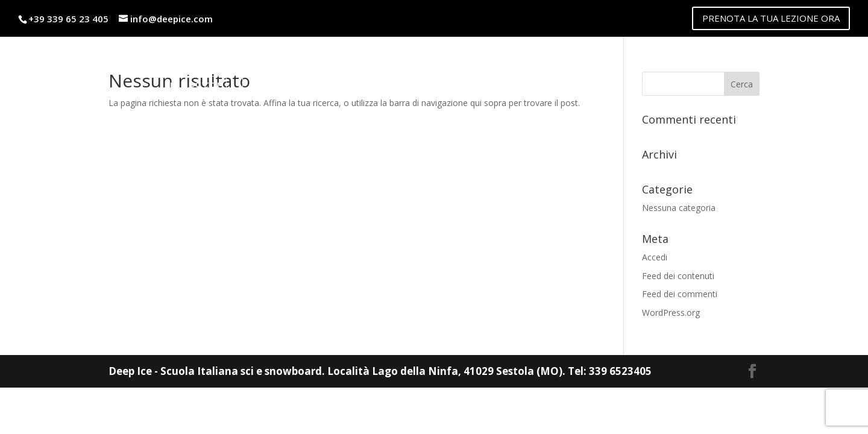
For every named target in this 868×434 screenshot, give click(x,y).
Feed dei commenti (680, 294)
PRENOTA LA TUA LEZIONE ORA (771, 18)
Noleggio (355, 86)
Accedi (655, 257)
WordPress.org (671, 313)
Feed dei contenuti (678, 276)
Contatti (668, 86)
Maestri (195, 86)
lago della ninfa (554, 86)
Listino (272, 86)
